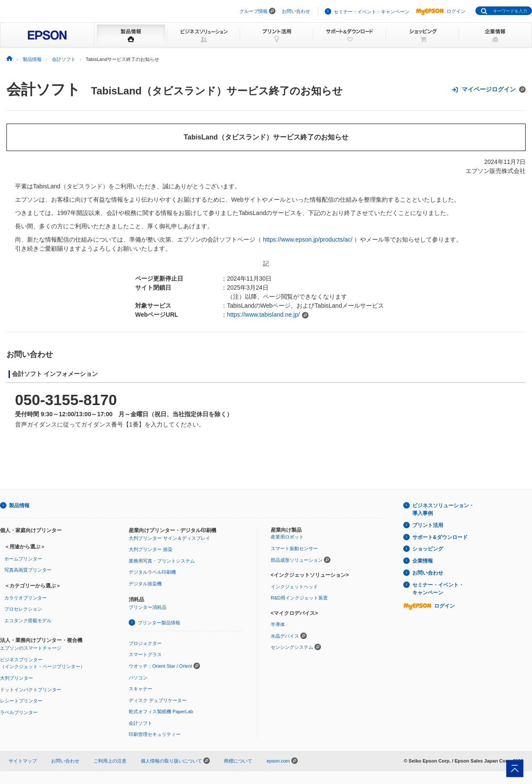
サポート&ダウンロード (440, 537)
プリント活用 (428, 525)
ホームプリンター (23, 559)
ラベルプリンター (19, 712)
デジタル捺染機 (145, 584)
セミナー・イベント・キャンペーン (372, 12)
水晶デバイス (285, 636)
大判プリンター (17, 678)
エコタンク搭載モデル (28, 621)
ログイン (441, 11)
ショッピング (428, 549)
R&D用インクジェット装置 (299, 598)
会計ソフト (44, 89)
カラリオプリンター (26, 598)
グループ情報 (254, 11)
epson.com (278, 761)
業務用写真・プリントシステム (162, 561)
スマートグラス (145, 654)
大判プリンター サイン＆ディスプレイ (169, 538)
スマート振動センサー (294, 548)
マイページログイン (488, 89)
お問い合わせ (296, 11)
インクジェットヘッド (294, 587)
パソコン (138, 678)
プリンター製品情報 (159, 623)
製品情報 (19, 506)
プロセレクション (23, 609)
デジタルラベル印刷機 (152, 572)
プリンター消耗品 (148, 607)
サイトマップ (23, 761)
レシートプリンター (21, 701)
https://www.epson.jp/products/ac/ (308, 239)
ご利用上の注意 (110, 761)
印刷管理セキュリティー (155, 734)
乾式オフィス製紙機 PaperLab (161, 711)
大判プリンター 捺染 (151, 549)
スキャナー (141, 689)
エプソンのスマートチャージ (31, 648)
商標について (238, 761)
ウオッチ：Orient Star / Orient (160, 666)
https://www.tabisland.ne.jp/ (263, 315)
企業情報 (423, 561)
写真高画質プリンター (28, 570)
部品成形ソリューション (297, 560)
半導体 (278, 624)
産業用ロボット (287, 537)
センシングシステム (292, 647)
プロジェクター (145, 643)
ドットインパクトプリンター (31, 690)
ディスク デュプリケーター (158, 700)
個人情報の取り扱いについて (175, 761)
